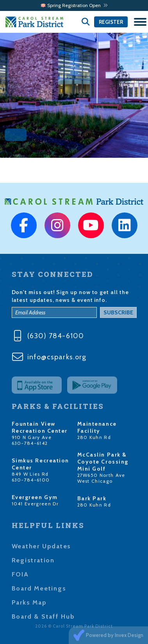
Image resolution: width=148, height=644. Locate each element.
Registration (33, 560)
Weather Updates (42, 546)
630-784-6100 (31, 480)
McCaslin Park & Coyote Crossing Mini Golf (103, 462)
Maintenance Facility (97, 427)
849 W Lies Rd (30, 474)
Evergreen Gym (35, 497)
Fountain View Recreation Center (40, 427)
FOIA (20, 574)
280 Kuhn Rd (94, 437)
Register (111, 22)
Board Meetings (39, 588)
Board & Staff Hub (43, 616)
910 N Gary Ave (32, 437)
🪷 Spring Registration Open (74, 5)
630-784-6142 (30, 443)
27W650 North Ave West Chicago (101, 478)
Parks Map (29, 602)
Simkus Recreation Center (41, 464)
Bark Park (92, 498)
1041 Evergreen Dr (35, 504)
